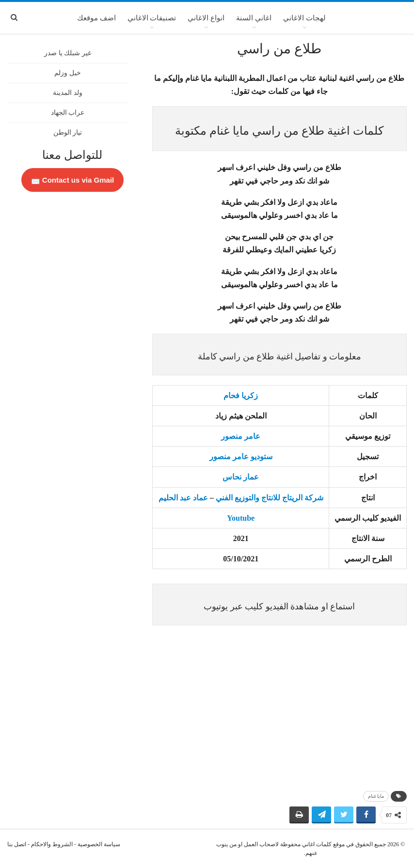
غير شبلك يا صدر (68, 53)
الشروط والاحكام (52, 844)
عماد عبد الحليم (183, 498)
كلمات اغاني (317, 844)
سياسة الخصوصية (99, 844)
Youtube (241, 518)
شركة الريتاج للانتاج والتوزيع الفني (270, 498)
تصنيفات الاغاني (152, 18)
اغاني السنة (254, 18)
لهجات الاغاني (304, 18)
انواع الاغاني (206, 18)
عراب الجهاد (68, 113)
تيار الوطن (68, 132)
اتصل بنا (17, 844)
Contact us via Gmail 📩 (73, 180)
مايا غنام (376, 796)
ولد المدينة (68, 93)
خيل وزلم (68, 73)
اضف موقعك (96, 18)
